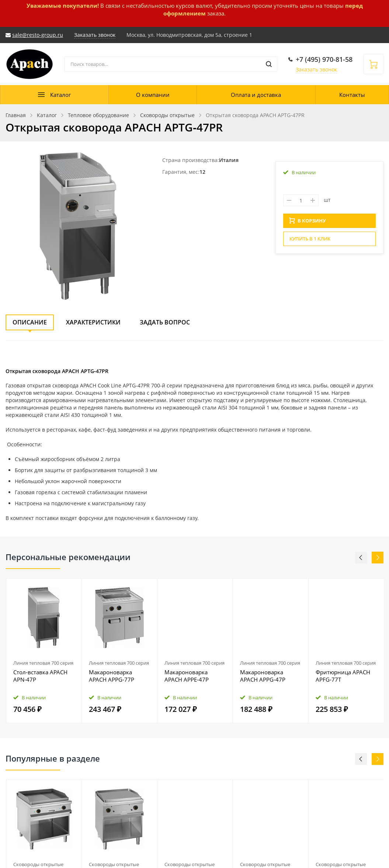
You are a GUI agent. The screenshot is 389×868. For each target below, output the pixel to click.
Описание (30, 322)
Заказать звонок (316, 69)
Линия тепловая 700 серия (43, 663)
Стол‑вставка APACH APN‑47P (40, 676)
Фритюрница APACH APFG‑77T (343, 676)
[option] (44, 651)
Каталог (60, 95)
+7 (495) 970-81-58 (324, 59)
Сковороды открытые (38, 864)
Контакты (352, 95)
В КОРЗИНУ (308, 223)
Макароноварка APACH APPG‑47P (263, 676)
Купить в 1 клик (310, 241)
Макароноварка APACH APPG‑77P (112, 676)
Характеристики (93, 322)
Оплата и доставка (256, 95)
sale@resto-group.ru (38, 35)
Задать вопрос (165, 322)
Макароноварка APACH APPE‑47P (187, 676)
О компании (153, 95)
